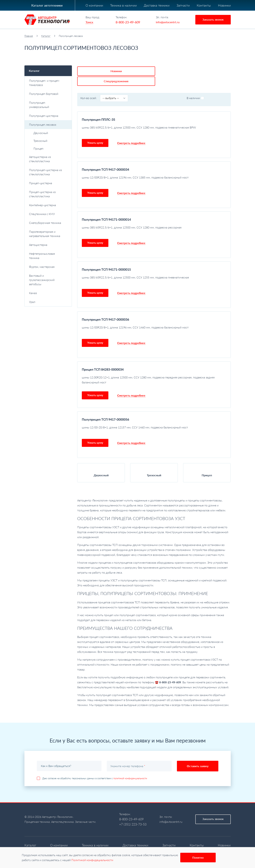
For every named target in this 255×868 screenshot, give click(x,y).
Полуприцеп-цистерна (49, 116)
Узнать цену (95, 131)
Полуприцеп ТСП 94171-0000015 (106, 258)
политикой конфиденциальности (130, 767)
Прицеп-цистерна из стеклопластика (42, 194)
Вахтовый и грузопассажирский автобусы (49, 280)
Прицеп (38, 148)
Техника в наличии (123, 5)
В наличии (195, 87)
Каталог (46, 36)
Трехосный (40, 141)
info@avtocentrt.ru (168, 22)
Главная (29, 36)
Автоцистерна (49, 245)
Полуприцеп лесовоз (49, 125)
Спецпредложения (129, 70)
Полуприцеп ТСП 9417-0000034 (105, 158)
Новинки (224, 5)
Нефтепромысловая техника (49, 256)
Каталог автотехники (47, 5)
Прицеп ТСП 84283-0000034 (103, 358)
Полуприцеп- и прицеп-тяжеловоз (49, 83)
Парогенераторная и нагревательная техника (49, 234)
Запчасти (183, 5)
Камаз (49, 293)
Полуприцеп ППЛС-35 (98, 108)
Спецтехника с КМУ (49, 214)
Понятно (198, 857)
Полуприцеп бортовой (49, 94)
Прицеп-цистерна (49, 183)
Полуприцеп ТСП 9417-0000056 (105, 408)
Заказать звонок (213, 19)
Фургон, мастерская (42, 267)
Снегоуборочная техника (49, 223)
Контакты (204, 5)
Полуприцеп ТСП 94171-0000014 (106, 208)
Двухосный (41, 133)
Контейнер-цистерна (49, 205)
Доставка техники (157, 5)
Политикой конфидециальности (92, 860)
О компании (94, 5)
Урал (49, 302)
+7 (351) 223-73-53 (133, 813)
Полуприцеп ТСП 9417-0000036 (105, 308)
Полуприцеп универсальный (39, 105)
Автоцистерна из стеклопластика (49, 159)
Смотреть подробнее (131, 132)
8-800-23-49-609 (128, 22)
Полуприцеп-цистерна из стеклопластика (49, 172)
